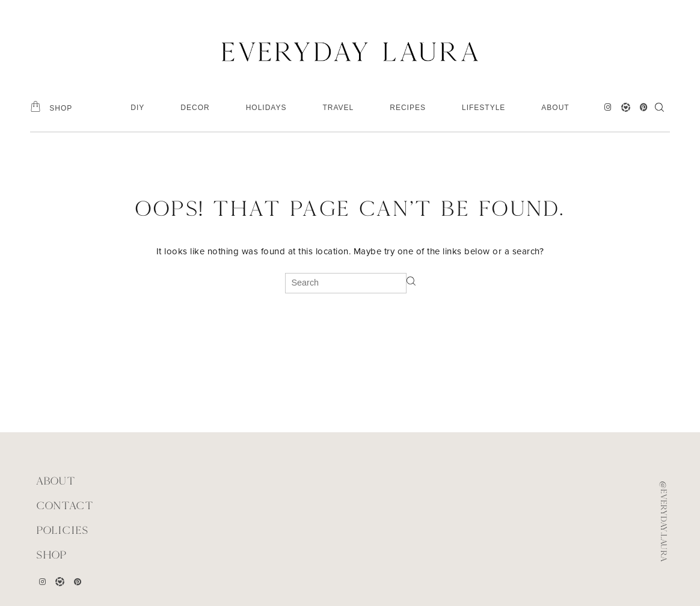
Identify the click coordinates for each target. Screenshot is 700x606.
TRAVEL (338, 108)
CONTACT (65, 505)
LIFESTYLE (484, 108)
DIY (137, 108)
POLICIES (62, 530)
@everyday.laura (664, 521)
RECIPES (408, 108)
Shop (51, 555)
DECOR (195, 108)
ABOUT (555, 108)
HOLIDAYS (266, 108)
